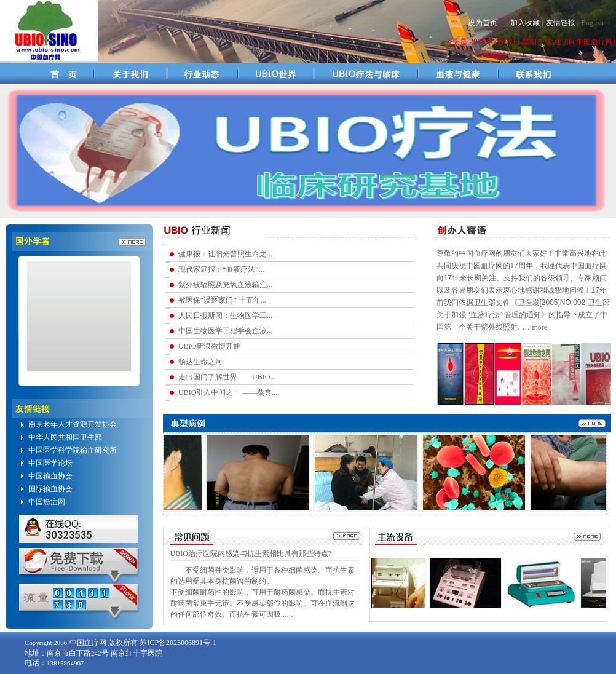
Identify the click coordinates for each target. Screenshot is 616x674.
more (540, 327)
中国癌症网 (47, 502)
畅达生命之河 (200, 362)
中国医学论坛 (50, 463)
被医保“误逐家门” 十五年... (222, 300)
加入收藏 (525, 23)
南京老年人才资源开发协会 (73, 424)
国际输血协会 (50, 489)
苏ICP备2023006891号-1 (178, 643)
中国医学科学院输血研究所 (73, 450)
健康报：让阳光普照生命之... (225, 254)
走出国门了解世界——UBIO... (227, 377)
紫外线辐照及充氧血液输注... (225, 285)
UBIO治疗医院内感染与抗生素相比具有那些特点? (251, 553)
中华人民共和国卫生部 (65, 437)
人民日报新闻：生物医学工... (225, 315)
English (592, 23)
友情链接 (561, 23)
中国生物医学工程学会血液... (225, 331)
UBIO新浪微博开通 (209, 346)
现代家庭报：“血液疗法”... (221, 269)
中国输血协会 (50, 476)
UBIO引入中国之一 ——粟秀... (228, 392)
